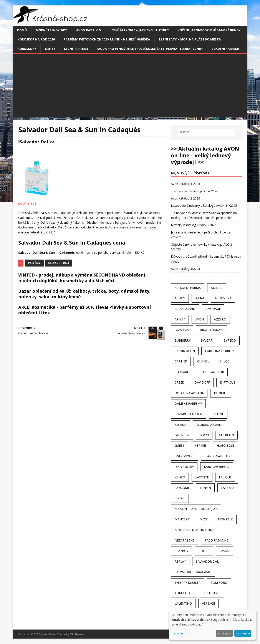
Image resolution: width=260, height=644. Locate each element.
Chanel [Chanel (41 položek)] (203, 361)
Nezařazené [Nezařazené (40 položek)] (185, 540)
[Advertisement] (130, 87)
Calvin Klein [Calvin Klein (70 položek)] (185, 351)
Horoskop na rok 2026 (36, 39)
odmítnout (224, 633)
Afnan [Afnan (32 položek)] (180, 298)
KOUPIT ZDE (27, 204)
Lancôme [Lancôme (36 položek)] (182, 488)
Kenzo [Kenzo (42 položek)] (180, 477)
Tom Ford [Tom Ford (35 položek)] (219, 583)
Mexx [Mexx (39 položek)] (204, 519)
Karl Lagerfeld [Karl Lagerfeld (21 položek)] (217, 467)
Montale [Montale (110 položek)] (225, 519)
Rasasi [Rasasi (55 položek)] (224, 551)
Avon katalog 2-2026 (185, 198)
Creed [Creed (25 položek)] (180, 382)
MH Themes (77, 634)
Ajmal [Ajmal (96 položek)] (200, 298)
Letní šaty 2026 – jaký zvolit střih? (139, 30)
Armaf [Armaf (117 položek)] (180, 319)
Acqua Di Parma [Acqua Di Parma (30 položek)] (188, 288)
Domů (22, 30)
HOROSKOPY (27, 49)
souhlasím (243, 633)
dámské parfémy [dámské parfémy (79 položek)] (188, 403)
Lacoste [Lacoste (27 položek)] (202, 477)
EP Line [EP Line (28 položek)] (218, 414)
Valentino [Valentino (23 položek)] (183, 603)
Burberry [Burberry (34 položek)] (183, 340)
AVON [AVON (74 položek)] (200, 319)
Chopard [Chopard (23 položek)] (182, 372)
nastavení (179, 633)
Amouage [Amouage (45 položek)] (213, 309)
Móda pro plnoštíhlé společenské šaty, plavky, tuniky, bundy (150, 49)
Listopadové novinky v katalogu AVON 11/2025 (204, 205)
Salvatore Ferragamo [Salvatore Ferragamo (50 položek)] (193, 572)
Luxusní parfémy (226, 49)
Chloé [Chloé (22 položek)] (224, 361)
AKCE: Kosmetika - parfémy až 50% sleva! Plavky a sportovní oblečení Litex (85, 310)
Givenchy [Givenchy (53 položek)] (182, 435)
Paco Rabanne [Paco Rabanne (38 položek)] (216, 540)
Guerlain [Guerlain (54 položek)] (226, 435)
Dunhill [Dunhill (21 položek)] (221, 393)
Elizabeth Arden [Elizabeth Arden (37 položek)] (188, 414)
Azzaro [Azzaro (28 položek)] (220, 319)
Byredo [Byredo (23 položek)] (230, 340)
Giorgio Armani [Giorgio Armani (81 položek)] (209, 425)
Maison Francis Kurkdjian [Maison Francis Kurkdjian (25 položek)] (196, 509)
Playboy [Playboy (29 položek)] (181, 551)
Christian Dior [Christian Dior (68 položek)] (212, 372)
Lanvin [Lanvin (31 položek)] (205, 488)
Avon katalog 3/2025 (185, 269)
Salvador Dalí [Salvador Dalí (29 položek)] (208, 561)
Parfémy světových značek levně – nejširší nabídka (107, 39)
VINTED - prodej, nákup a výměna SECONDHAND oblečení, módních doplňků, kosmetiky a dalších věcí (82, 278)
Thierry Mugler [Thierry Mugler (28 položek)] (188, 583)
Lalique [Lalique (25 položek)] (225, 477)
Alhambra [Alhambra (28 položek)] (223, 298)
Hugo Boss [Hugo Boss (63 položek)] (226, 445)
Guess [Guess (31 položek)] (179, 445)
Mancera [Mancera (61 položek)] (182, 519)
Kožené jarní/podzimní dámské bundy (209, 30)
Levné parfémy (76, 49)
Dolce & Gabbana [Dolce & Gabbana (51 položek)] (189, 393)
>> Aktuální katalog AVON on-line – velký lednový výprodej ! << (205, 155)
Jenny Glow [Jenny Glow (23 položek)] (184, 467)
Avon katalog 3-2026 (185, 184)
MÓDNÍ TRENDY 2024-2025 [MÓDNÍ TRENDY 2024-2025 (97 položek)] (195, 530)
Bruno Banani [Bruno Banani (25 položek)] (212, 330)
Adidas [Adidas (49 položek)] (217, 288)
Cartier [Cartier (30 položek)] (181, 361)
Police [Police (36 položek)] (204, 551)
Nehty (50, 49)
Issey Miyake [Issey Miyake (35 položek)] (185, 456)
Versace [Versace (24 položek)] (208, 603)
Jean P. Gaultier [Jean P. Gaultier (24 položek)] (218, 456)
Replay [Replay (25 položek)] (180, 561)
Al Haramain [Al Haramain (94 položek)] (185, 309)
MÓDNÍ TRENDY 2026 (52, 30)
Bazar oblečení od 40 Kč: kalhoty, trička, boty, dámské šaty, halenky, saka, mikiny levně (84, 294)
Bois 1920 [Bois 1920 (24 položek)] (182, 330)
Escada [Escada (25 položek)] (181, 425)
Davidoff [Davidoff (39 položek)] (202, 382)
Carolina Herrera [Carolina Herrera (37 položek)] (220, 351)
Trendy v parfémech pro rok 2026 (195, 191)
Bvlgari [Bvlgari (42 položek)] (207, 340)
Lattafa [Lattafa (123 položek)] (228, 488)
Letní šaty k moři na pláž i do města (190, 39)
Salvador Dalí (35, 142)
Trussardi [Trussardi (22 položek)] (212, 593)
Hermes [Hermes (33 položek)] (200, 445)
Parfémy (34, 263)
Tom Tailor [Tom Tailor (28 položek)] (184, 593)
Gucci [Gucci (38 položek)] (204, 435)
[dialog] (212, 625)
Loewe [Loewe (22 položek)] (180, 498)
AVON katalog (89, 30)
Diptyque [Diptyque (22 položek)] (228, 382)
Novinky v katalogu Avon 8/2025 (194, 225)
